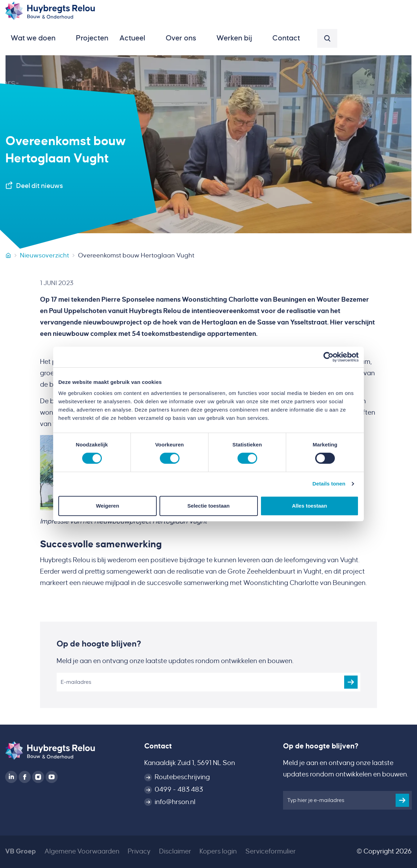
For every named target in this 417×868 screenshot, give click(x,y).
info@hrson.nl (175, 802)
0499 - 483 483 (179, 790)
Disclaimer (175, 851)
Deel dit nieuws (40, 186)
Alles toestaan (310, 506)
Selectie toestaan (209, 506)
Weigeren (108, 506)
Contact (158, 746)
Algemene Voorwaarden (82, 851)
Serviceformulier (271, 851)
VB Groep (21, 851)
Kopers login (218, 851)
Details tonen (329, 484)
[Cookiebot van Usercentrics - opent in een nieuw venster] (328, 357)
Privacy (139, 851)
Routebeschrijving (182, 777)
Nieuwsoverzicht (45, 255)
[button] (38, 38)
